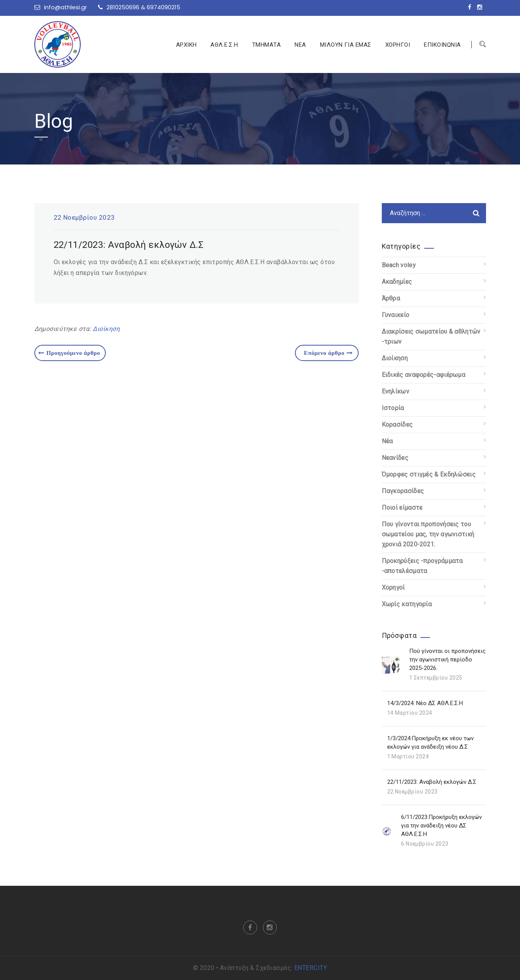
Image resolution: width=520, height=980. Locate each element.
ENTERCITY (311, 968)
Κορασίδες (397, 425)
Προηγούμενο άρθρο (69, 353)
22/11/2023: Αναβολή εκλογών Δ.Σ (432, 782)
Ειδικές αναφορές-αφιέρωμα (424, 375)
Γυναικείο (396, 315)
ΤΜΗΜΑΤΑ (266, 45)
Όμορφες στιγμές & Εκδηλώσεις (429, 474)
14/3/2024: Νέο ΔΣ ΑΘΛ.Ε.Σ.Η (425, 703)
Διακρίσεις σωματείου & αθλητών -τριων (431, 337)
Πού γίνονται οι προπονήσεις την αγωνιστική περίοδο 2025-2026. (447, 660)
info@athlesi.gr (61, 7)
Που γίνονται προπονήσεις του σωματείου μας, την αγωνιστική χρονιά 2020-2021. (428, 534)
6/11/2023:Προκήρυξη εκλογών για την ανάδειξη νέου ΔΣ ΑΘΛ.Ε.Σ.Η (441, 826)
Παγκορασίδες (403, 491)
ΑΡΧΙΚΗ (186, 45)
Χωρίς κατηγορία (407, 604)
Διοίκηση (106, 329)
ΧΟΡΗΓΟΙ (398, 45)
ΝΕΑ (300, 45)
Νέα (387, 441)
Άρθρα (391, 298)
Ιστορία (393, 408)
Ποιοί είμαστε (402, 508)
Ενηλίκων (396, 391)
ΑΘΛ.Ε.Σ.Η (224, 45)
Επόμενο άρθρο (328, 353)
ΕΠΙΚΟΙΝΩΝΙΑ (442, 45)
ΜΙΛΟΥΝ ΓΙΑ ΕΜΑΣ (346, 45)
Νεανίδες (395, 458)
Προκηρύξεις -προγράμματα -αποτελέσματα (422, 566)
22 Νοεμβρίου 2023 (84, 217)
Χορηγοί (393, 587)
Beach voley (399, 265)
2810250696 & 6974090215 (139, 7)
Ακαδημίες (397, 282)
